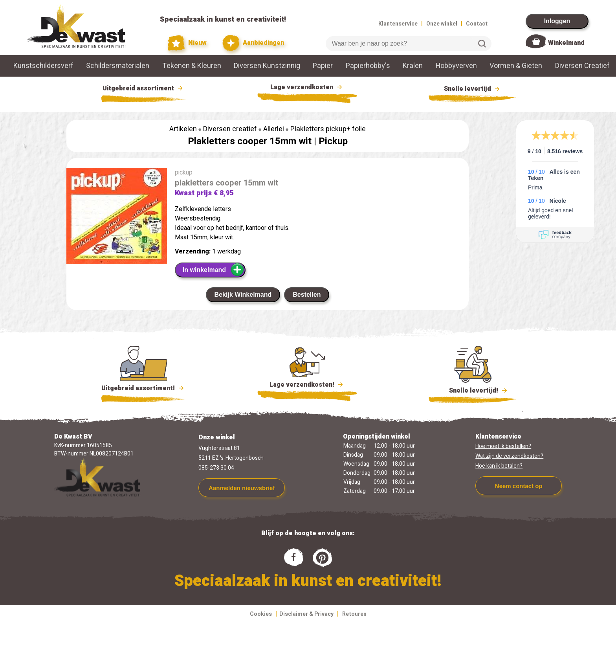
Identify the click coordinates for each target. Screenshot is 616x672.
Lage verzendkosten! (307, 386)
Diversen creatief (230, 129)
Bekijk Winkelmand (243, 295)
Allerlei (274, 129)
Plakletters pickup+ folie (328, 129)
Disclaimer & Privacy (306, 614)
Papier (323, 66)
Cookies (261, 614)
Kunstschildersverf (43, 66)
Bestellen (307, 295)
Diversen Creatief (582, 66)
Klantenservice (398, 24)
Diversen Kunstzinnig (267, 66)
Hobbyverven (456, 66)
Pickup (333, 141)
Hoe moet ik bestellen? (503, 446)
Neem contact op (519, 486)
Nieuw (187, 43)
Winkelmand (566, 43)
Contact (477, 24)
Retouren (354, 614)
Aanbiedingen (253, 43)
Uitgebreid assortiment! (144, 388)
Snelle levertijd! (473, 390)
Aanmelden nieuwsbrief (242, 488)
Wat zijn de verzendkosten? (509, 456)
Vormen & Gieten (516, 66)
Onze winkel (442, 24)
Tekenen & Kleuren (192, 66)
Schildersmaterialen (118, 66)
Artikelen (183, 129)
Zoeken (482, 44)
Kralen (413, 66)
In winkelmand (214, 270)
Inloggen (557, 21)
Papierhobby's (368, 66)
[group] (117, 218)
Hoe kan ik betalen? (499, 466)
